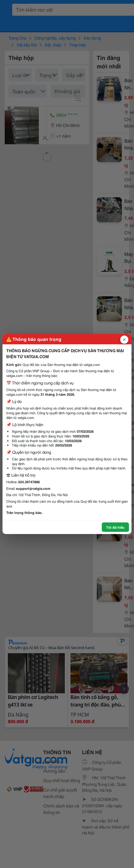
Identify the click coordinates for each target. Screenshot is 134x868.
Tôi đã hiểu (115, 527)
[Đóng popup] (124, 340)
